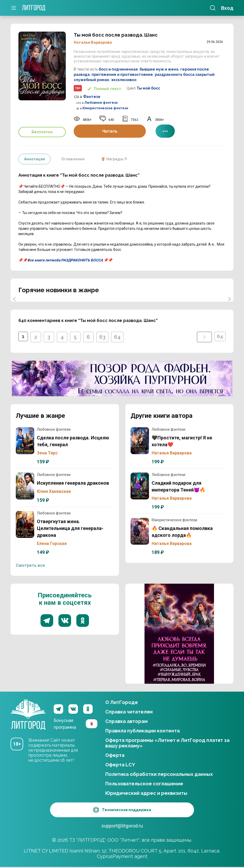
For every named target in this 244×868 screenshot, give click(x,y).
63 (103, 337)
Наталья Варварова (93, 42)
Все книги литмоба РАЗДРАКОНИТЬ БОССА (65, 260)
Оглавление (75, 159)
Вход (227, 8)
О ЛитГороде (122, 702)
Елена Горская (52, 544)
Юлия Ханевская (54, 491)
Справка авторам (126, 721)
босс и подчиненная (118, 69)
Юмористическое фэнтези (105, 108)
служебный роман (91, 80)
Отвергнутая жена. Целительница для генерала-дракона (25, 524)
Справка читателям (129, 712)
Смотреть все (30, 565)
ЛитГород (28, 709)
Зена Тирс (47, 453)
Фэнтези (92, 97)
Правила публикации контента (143, 731)
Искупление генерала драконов (25, 486)
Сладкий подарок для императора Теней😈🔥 (140, 486)
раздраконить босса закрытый (185, 75)
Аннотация (35, 159)
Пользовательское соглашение (144, 784)
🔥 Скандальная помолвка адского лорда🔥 (140, 531)
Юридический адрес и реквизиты (146, 793)
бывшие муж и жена (159, 69)
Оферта (115, 755)
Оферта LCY (120, 765)
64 (118, 337)
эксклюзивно (124, 80)
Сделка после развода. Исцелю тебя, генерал (25, 441)
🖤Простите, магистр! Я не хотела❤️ (140, 441)
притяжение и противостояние (122, 75)
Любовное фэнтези (101, 103)
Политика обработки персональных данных (159, 774)
